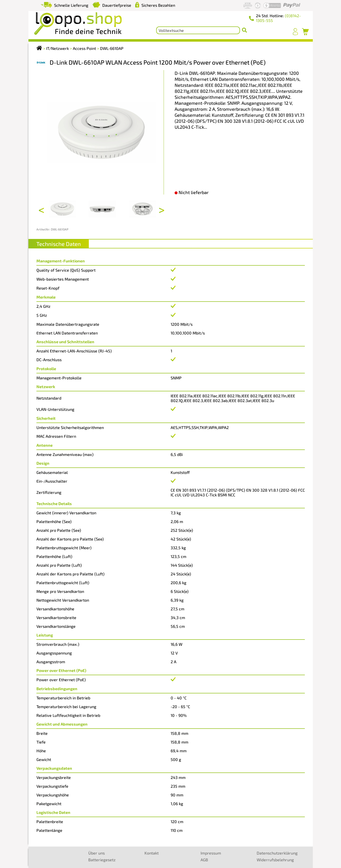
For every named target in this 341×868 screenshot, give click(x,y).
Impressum (211, 853)
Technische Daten (59, 244)
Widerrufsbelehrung (275, 860)
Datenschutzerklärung (277, 853)
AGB (204, 860)
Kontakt (152, 853)
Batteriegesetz (102, 860)
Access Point (84, 48)
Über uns (97, 853)
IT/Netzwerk (57, 48)
